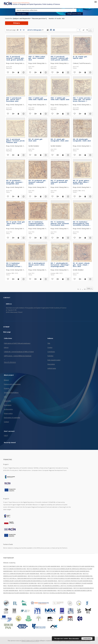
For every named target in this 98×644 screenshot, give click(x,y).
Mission (6, 380)
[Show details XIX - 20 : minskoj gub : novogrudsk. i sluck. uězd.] (90, 155)
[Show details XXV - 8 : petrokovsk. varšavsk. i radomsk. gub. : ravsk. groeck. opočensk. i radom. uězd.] (23, 72)
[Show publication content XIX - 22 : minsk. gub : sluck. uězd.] (40, 155)
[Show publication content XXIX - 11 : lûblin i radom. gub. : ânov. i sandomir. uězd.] (40, 72)
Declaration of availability (12, 418)
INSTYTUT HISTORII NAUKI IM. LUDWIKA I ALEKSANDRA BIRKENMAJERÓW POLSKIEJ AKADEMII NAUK (44, 588)
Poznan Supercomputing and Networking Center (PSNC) (72, 641)
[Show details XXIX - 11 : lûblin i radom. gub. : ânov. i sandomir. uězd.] (46, 72)
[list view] (54, 30)
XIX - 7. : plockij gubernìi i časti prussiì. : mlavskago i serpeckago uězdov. (60, 265)
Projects (7, 388)
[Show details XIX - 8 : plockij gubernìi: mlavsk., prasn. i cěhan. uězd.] (46, 279)
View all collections (10, 362)
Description (51, 364)
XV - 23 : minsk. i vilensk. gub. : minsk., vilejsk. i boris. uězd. (81, 265)
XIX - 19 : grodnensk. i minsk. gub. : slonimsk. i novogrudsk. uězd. (15, 182)
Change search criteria (74, 14)
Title (49, 343)
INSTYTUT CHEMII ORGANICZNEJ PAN (71, 574)
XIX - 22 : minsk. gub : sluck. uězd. (36, 140)
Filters (17, 23)
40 (21, 30)
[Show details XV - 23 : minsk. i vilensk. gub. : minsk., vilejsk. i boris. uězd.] (90, 279)
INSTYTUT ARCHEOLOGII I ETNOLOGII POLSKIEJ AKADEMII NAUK (42, 566)
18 (87, 30)
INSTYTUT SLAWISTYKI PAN (45, 583)
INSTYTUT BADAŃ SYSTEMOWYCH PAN (15, 569)
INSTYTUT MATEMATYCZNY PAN (13, 566)
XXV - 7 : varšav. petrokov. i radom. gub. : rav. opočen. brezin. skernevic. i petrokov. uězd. (82, 99)
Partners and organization (12, 384)
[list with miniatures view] (51, 30)
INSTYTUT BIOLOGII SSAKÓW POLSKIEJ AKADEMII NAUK (30, 571)
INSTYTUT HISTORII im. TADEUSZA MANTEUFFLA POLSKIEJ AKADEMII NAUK (25, 578)
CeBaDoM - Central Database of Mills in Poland (19, 352)
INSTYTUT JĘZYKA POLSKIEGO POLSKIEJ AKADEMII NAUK (64, 578)
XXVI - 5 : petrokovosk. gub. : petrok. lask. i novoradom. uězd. (14, 99)
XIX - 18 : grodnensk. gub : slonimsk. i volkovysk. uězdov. (37, 182)
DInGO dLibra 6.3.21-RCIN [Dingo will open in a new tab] (30, 641)
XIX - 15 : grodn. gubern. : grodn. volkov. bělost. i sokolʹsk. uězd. (82, 182)
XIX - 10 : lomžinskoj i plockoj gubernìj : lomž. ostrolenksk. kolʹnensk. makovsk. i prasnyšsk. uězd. (81, 223)
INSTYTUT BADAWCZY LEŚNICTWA (37, 569)
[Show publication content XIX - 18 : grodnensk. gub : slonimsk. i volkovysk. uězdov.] (40, 196)
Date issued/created (54, 360)
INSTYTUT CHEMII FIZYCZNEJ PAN (50, 574)
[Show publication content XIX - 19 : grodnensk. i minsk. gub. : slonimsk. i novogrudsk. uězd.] (18, 196)
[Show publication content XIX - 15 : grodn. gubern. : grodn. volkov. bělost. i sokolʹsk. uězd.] (85, 196)
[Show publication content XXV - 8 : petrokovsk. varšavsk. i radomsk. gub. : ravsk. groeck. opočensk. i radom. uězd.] (18, 72)
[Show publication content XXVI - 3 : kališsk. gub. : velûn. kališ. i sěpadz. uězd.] (40, 114)
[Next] (90, 30)
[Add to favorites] (8, 72)
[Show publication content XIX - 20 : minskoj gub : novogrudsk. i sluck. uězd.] (85, 155)
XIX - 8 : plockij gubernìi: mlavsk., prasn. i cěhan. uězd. (37, 265)
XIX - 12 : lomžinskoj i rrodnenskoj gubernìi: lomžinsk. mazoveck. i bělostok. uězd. (36, 223)
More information (74, 639)
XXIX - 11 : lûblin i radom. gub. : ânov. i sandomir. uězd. (37, 58)
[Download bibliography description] (13, 72)
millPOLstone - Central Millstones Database (18, 356)
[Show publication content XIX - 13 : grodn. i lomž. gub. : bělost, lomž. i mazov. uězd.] (18, 238)
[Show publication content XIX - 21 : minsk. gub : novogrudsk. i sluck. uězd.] (63, 155)
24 (17, 30)
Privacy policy (8, 413)
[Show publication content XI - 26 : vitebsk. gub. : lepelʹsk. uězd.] (85, 72)
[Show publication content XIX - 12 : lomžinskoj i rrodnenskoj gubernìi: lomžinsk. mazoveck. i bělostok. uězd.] (40, 238)
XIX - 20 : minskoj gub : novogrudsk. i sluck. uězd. (82, 140)
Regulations (8, 405)
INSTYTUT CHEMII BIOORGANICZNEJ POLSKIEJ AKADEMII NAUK (21, 574)
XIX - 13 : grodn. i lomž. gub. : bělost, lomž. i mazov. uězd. (16, 223)
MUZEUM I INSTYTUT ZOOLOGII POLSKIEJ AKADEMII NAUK (25, 586)
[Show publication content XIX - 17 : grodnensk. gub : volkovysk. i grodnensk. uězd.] (63, 196)
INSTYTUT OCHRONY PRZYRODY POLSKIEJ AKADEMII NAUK (75, 581)
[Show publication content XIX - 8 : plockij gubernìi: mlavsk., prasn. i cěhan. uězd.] (40, 279)
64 (24, 30)
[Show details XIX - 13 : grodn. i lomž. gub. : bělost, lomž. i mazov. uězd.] (23, 238)
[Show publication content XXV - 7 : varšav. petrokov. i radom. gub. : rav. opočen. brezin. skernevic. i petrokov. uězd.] (85, 114)
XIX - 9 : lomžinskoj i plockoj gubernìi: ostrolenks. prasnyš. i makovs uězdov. (14, 265)
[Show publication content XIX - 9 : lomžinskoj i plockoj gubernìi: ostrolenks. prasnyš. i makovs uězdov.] (18, 279)
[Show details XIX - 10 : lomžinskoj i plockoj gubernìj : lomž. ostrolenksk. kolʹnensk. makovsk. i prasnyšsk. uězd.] (90, 238)
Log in (6, 435)
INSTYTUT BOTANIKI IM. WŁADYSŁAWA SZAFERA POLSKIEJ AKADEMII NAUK (68, 571)
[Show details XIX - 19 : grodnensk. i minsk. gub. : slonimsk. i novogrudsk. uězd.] (23, 196)
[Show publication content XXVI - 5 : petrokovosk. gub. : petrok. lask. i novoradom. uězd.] (18, 114)
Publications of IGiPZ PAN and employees (17, 343)
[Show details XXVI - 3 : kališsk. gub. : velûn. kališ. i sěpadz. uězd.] (46, 114)
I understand (87, 639)
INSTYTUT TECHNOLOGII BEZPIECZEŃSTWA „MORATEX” (59, 593)
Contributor (51, 352)
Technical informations (11, 393)
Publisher (50, 356)
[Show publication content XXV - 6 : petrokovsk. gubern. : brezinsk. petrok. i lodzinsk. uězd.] (18, 155)
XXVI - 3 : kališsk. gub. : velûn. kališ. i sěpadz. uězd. (38, 99)
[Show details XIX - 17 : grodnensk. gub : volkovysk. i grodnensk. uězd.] (68, 196)
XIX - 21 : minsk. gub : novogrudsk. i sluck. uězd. (60, 140)
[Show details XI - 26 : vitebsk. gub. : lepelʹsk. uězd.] (90, 72)
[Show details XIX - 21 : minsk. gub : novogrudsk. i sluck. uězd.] (68, 155)
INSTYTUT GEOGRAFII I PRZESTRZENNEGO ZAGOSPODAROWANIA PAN (72, 576)
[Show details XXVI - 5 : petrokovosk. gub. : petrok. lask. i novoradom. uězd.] (23, 114)
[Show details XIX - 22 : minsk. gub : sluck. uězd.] (46, 155)
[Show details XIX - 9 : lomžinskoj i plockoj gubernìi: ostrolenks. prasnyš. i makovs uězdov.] (23, 279)
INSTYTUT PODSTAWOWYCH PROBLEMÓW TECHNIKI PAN (20, 583)
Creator (50, 347)
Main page (7, 332)
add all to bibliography (35, 30)
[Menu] (95, 2)
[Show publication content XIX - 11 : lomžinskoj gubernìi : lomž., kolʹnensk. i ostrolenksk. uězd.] (63, 238)
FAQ (5, 397)
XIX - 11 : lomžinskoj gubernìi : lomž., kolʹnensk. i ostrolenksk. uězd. (60, 223)
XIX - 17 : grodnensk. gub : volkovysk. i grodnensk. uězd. (60, 182)
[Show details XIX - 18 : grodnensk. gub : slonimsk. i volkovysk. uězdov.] (46, 196)
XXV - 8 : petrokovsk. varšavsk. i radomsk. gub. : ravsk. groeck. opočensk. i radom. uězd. (15, 58)
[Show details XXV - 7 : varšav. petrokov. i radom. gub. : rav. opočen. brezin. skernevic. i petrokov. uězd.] (90, 114)
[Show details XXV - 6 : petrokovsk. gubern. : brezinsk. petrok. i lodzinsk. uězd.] (23, 155)
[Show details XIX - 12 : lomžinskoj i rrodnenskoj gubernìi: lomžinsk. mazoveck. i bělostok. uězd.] (46, 238)
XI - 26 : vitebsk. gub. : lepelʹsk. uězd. (80, 57)
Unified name (52, 368)
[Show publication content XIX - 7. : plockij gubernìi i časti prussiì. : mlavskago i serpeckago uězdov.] (63, 279)
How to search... (22, 14)
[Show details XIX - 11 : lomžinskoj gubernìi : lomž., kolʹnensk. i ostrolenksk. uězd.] (68, 238)
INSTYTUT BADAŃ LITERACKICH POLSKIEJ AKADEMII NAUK (78, 566)
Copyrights (7, 401)
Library (6, 347)
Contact (6, 422)
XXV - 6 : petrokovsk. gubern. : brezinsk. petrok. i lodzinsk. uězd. (16, 141)
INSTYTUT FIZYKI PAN (36, 593)
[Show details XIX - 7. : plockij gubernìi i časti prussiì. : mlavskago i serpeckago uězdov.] (68, 279)
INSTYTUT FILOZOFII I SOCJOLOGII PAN (39, 576)
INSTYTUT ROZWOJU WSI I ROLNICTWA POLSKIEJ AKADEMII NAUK (38, 590)
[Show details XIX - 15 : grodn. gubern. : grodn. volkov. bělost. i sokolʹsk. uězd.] (90, 196)
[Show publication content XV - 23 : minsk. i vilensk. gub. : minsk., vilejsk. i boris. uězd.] (85, 279)
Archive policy (8, 409)
